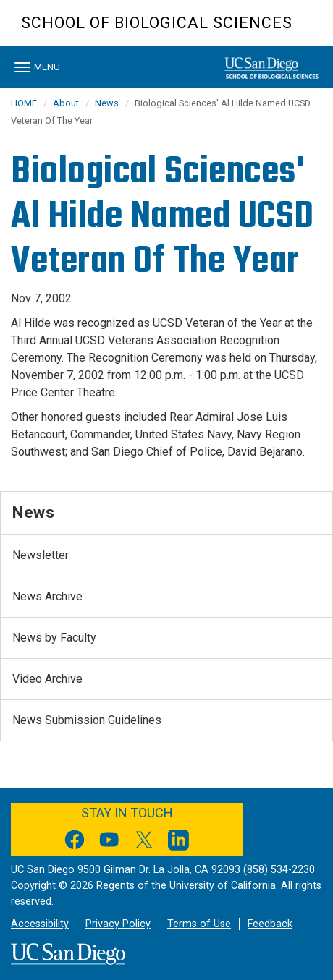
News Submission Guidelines (87, 720)
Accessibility (40, 924)
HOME (24, 103)
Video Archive (47, 679)
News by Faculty (54, 638)
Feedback (270, 924)
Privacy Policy (118, 924)
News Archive (47, 596)
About (66, 103)
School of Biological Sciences (157, 23)
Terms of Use (199, 924)
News (107, 103)
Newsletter (41, 555)
